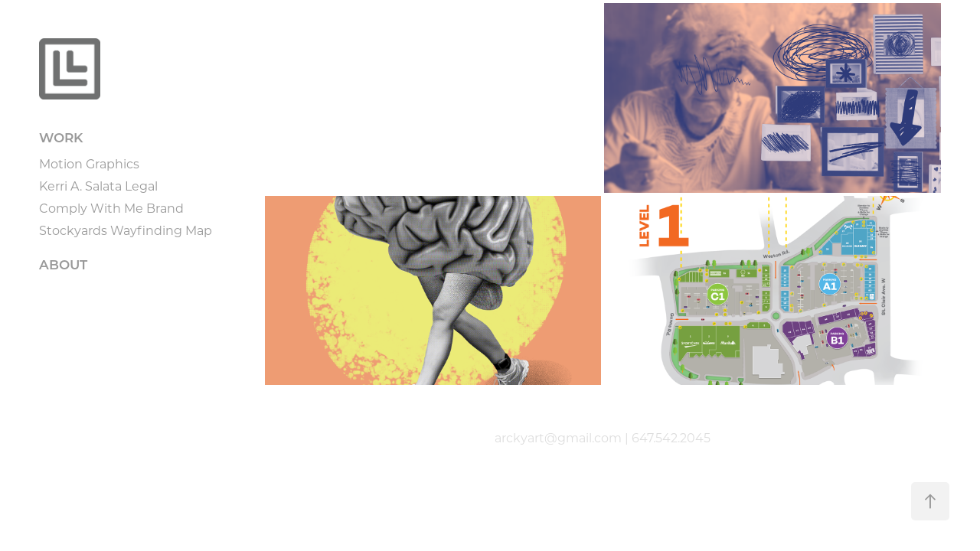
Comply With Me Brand (111, 208)
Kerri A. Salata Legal (98, 186)
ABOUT (63, 264)
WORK (61, 137)
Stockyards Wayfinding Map (126, 230)
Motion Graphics (89, 163)
